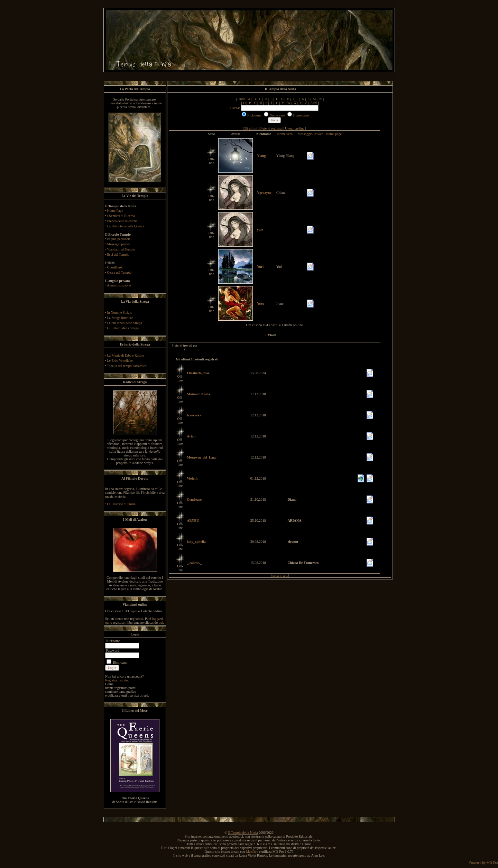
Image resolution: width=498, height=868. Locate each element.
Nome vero (285, 134)
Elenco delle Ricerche (122, 221)
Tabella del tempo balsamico (127, 366)
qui (161, 622)
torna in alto (280, 575)
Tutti (242, 99)
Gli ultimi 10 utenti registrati (264, 128)
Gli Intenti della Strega (123, 328)
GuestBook (115, 267)
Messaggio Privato (310, 134)
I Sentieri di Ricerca (121, 216)
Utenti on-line (295, 128)
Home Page (115, 211)
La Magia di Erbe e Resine (126, 355)
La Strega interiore (120, 318)
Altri (313, 103)
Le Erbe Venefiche (120, 361)
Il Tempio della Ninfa (243, 833)
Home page (334, 134)
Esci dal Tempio (118, 254)
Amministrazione (119, 285)
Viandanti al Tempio (121, 249)
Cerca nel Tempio (119, 272)
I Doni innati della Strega (125, 323)
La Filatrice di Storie (121, 504)
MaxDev (252, 852)
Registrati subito (117, 680)
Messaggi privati (119, 244)
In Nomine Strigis (120, 313)
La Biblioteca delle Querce (126, 226)
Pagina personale (119, 239)
